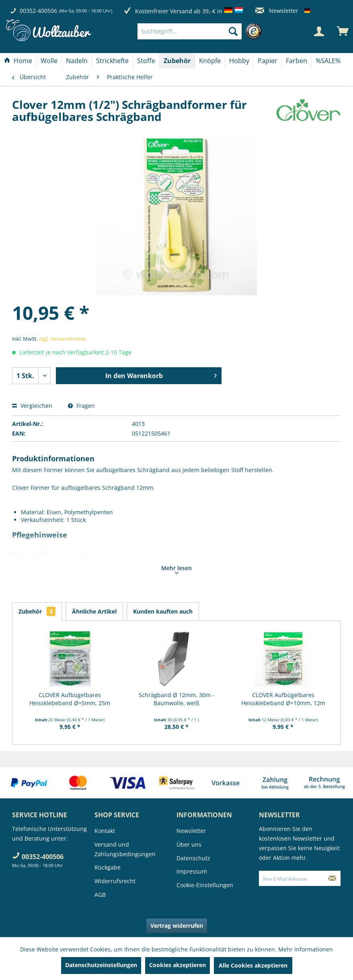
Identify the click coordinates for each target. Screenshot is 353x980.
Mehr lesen (176, 569)
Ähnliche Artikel (94, 611)
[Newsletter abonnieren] (332, 878)
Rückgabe (108, 867)
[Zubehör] (177, 61)
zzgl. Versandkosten (63, 339)
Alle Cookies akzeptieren (253, 965)
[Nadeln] (77, 61)
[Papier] (268, 61)
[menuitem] (202, 31)
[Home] (18, 61)
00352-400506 (38, 11)
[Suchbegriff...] (190, 31)
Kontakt (105, 831)
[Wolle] (49, 61)
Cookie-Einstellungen (205, 885)
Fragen (81, 406)
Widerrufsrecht (115, 881)
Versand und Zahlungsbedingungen (125, 849)
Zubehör (37, 611)
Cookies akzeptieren (178, 965)
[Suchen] (233, 31)
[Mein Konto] (319, 31)
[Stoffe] (146, 61)
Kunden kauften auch (163, 611)
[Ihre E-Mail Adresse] (292, 878)
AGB (100, 895)
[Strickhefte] (112, 61)
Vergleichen (32, 406)
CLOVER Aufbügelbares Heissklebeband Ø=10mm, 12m (283, 699)
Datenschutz (193, 858)
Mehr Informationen (306, 949)
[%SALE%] (328, 61)
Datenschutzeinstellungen (101, 965)
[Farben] (297, 61)
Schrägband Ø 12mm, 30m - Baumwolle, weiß (176, 699)
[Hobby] (239, 61)
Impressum (192, 871)
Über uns (189, 844)
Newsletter (277, 11)
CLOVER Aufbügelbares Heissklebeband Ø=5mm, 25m (70, 699)
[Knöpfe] (210, 61)
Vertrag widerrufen (177, 926)
